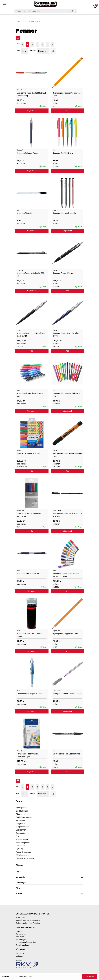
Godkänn (89, 977)
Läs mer (36, 977)
